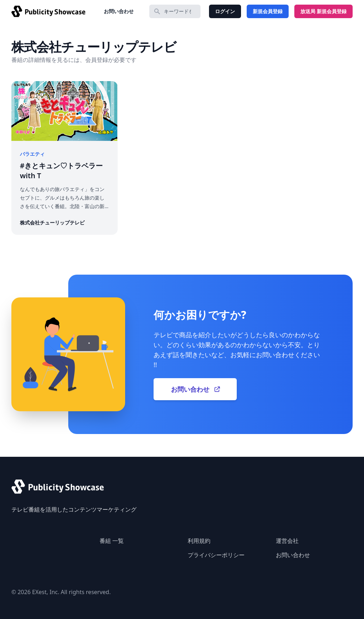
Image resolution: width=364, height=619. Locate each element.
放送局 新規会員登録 (323, 11)
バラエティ (32, 154)
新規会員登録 (268, 11)
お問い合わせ (119, 11)
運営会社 (287, 541)
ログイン (225, 11)
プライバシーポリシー (216, 555)
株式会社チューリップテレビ (52, 223)
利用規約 (199, 541)
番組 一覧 (112, 541)
